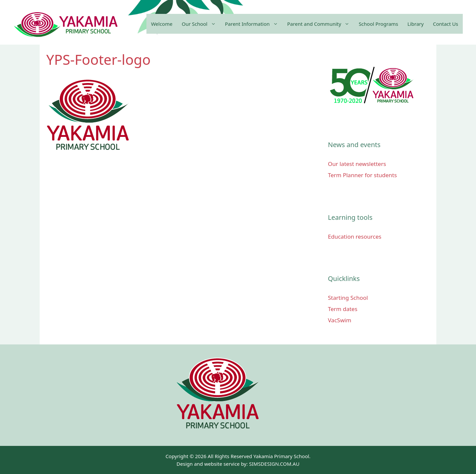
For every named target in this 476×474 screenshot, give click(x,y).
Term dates (343, 309)
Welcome (162, 24)
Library (416, 24)
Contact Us (446, 24)
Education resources (355, 237)
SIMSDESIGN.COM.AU (274, 464)
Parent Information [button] (254, 24)
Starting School (348, 298)
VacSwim (340, 320)
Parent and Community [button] (321, 24)
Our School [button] (201, 24)
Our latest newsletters (357, 164)
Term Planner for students (362, 175)
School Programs (378, 24)
